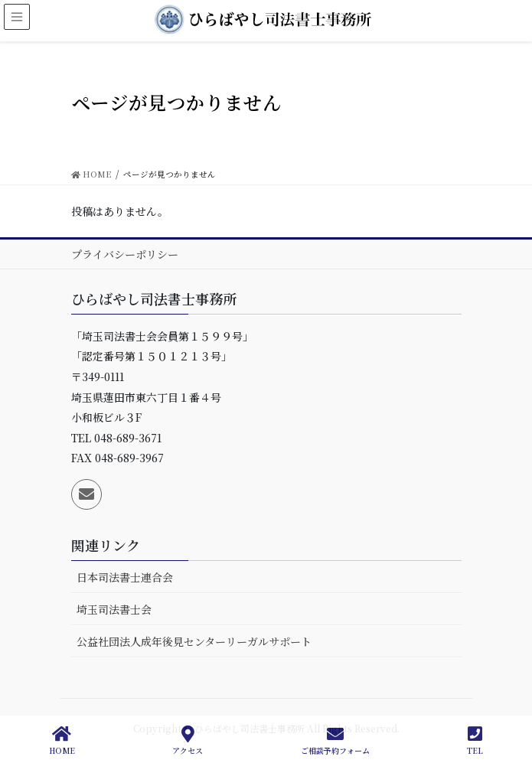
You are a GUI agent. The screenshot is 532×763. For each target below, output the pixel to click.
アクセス (188, 740)
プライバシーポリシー (125, 254)
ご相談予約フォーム (335, 740)
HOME (62, 740)
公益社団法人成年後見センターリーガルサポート (194, 641)
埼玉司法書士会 (114, 609)
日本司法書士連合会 (125, 577)
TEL (475, 740)
